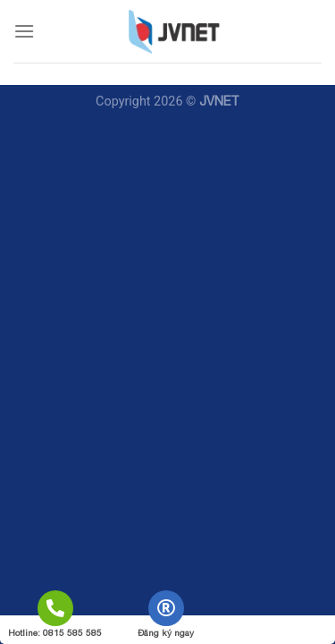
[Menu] (24, 31)
